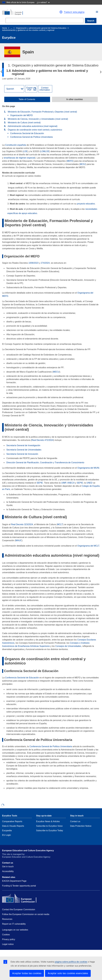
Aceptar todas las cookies (27, 973)
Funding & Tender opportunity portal (19, 886)
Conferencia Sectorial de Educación (27, 133)
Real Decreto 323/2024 (22, 524)
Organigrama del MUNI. (89, 468)
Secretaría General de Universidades (24, 450)
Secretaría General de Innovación (22, 454)
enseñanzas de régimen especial (19, 158)
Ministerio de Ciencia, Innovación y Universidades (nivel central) (38, 119)
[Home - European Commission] (25, 12)
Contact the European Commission (19, 909)
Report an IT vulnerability (14, 924)
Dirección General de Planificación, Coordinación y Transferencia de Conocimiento (45, 463)
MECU (56, 372)
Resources (7, 919)
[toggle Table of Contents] (27, 99)
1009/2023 (33, 263)
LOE (25, 151)
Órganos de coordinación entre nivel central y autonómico (35, 130)
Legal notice (8, 944)
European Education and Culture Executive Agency (28, 851)
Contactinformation (45, 89)
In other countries (75, 99)
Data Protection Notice (81, 826)
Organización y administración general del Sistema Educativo (41, 28)
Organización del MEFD (21, 115)
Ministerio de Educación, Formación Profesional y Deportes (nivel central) (42, 112)
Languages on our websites (15, 930)
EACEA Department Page (14, 881)
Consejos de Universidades (68, 646)
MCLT (60, 524)
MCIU (83, 164)
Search (91, 21)
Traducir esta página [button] (74, 12)
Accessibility (8, 871)
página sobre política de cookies (71, 962)
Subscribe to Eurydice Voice (49, 826)
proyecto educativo (86, 204)
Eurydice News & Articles (48, 821)
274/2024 (45, 263)
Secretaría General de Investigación (23, 445)
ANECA (71, 483)
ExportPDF (29, 89)
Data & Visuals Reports (13, 826)
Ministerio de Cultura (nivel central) (24, 123)
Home (5, 28)
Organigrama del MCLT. (89, 546)
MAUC (19, 540)
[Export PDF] (31, 89)
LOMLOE (45, 151)
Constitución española (15, 145)
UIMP (64, 483)
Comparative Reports (12, 821)
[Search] (44, 20)
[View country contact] (45, 89)
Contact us (75, 821)
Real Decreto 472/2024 (42, 440)
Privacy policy (9, 939)
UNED (89, 483)
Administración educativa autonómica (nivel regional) (33, 126)
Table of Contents (27, 99)
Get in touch (8, 867)
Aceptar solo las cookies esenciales (68, 973)
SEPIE (40, 483)
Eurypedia (7, 830)
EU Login (7, 835)
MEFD (70, 161)
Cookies (6, 935)
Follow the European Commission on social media (26, 914)
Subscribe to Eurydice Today (50, 830)
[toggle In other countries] (75, 99)
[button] (97, 12)
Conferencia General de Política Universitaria (31, 137)
